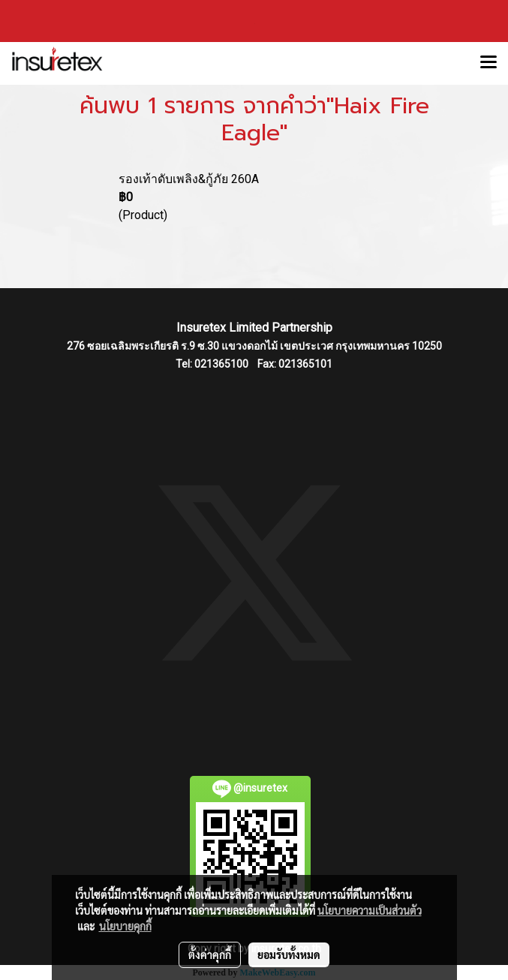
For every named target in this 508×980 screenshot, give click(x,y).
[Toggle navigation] (488, 63)
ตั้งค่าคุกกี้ (210, 954)
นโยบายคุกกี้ (125, 926)
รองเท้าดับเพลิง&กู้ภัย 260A (189, 179)
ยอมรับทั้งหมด (289, 954)
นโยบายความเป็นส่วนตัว (370, 910)
